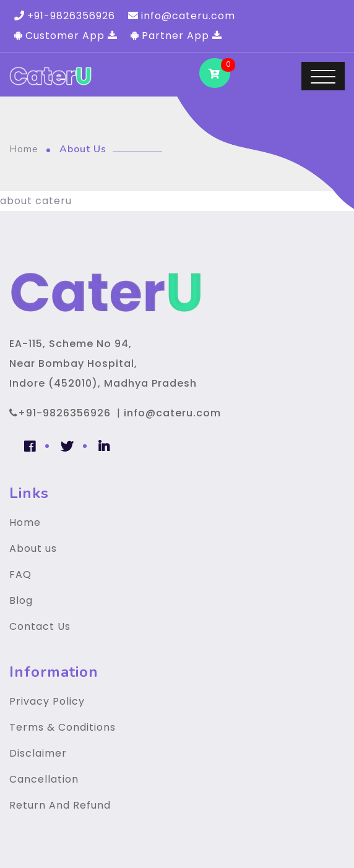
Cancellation (44, 779)
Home (24, 149)
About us (33, 548)
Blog (21, 600)
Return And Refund (60, 805)
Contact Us (40, 626)
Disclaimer (38, 753)
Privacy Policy (47, 701)
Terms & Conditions (63, 727)
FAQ (20, 574)
